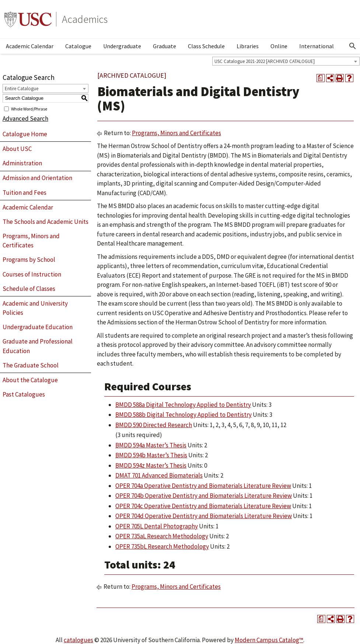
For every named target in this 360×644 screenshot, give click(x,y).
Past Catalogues (24, 394)
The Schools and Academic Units (46, 222)
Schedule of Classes (29, 289)
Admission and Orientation (37, 178)
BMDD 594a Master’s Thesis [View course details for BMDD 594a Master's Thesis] (151, 445)
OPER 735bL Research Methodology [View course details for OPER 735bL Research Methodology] (162, 546)
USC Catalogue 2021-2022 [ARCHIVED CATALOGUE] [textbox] (265, 61)
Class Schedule (206, 46)
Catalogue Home (25, 134)
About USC (17, 149)
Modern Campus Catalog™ (269, 640)
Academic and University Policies (35, 308)
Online (279, 46)
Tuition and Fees (25, 193)
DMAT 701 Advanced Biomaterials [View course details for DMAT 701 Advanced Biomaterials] (159, 475)
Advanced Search (25, 119)
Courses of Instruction (32, 274)
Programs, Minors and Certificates (31, 241)
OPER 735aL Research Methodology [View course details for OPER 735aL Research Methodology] (162, 536)
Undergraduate (122, 46)
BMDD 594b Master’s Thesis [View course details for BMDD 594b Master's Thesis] (151, 455)
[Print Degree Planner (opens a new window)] (321, 78)
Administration (22, 163)
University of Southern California (28, 19)
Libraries (248, 46)
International (317, 46)
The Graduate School (31, 365)
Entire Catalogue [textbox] (22, 89)
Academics (85, 19)
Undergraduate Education (38, 327)
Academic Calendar (30, 46)
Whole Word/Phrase (29, 108)
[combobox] (286, 61)
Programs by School (29, 260)
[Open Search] (353, 46)
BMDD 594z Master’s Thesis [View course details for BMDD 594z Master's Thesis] (151, 465)
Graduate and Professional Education (38, 346)
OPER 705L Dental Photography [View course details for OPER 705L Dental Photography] (157, 526)
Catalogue (78, 46)
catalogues (78, 640)
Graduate (165, 46)
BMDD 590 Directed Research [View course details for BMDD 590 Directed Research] (154, 425)
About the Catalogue (30, 380)
